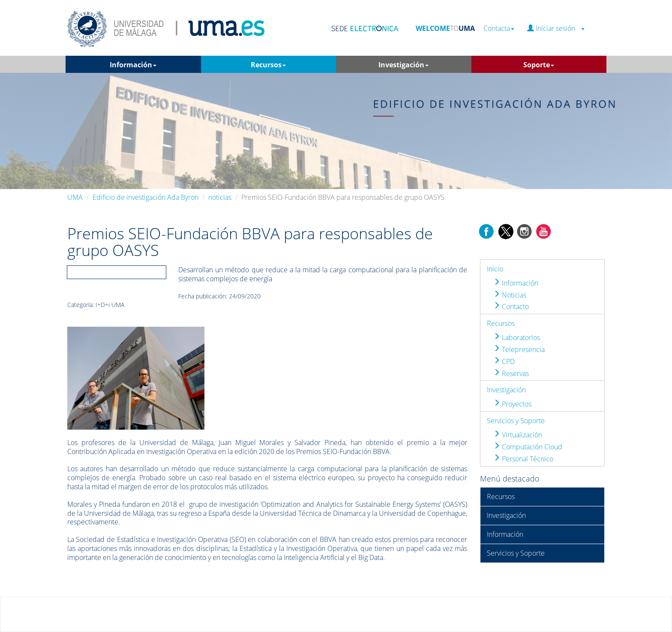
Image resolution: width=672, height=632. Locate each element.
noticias (220, 197)
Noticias (510, 295)
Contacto (511, 307)
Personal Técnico (523, 459)
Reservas (511, 373)
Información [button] (133, 65)
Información (516, 283)
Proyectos (512, 404)
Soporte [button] (539, 65)
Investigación (506, 390)
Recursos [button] (268, 65)
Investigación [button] (403, 65)
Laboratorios (517, 337)
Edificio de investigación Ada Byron (145, 197)
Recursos (501, 323)
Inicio (495, 269)
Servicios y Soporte (516, 421)
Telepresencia (519, 349)
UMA (75, 197)
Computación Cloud (528, 447)
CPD (504, 361)
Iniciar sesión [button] (556, 29)
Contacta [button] (499, 29)
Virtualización (518, 435)
